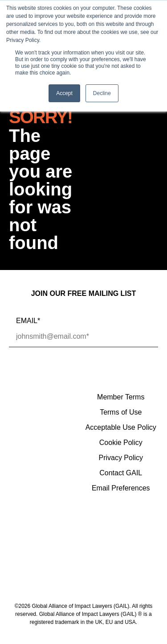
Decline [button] (102, 93)
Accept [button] (64, 93)
